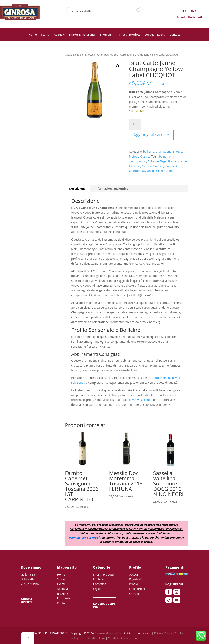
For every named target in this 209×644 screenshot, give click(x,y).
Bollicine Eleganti (159, 161)
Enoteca (105, 35)
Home (33, 35)
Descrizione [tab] (77, 189)
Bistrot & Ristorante (82, 35)
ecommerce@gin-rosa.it (85, 537)
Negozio (78, 55)
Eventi (61, 584)
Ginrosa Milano (104, 633)
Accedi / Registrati (189, 18)
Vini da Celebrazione (160, 171)
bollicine (149, 152)
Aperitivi (59, 35)
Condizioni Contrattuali (123, 638)
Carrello (134, 594)
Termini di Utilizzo (93, 638)
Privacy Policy (163, 633)
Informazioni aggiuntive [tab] (111, 189)
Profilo (134, 584)
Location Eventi (155, 35)
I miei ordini (137, 589)
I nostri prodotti (130, 35)
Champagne (104, 55)
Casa (68, 55)
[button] (118, 66)
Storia (45, 35)
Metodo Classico (140, 156)
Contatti (175, 35)
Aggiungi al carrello (151, 135)
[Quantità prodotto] (135, 124)
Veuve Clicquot (142, 400)
